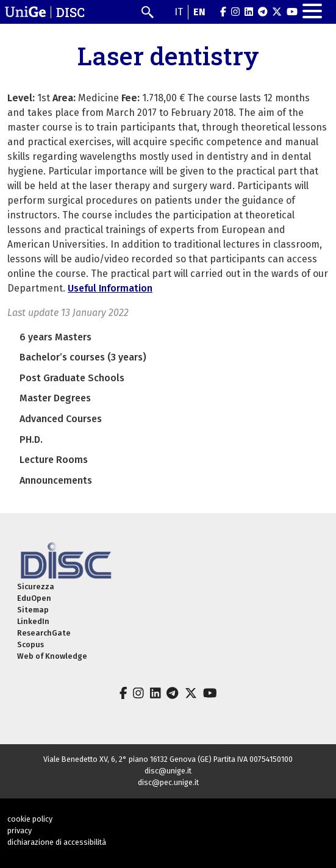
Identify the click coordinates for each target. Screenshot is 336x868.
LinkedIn (33, 621)
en (199, 12)
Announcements (56, 480)
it (179, 12)
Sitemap (33, 610)
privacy (20, 830)
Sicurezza (36, 586)
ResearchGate (44, 633)
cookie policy (30, 819)
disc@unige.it (168, 771)
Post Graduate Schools (72, 378)
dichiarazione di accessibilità (57, 842)
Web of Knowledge (52, 656)
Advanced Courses (61, 419)
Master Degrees (55, 398)
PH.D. (31, 439)
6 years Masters (55, 337)
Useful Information (110, 288)
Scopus (30, 644)
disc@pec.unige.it (168, 782)
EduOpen (34, 598)
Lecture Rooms (54, 460)
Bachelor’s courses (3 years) (83, 357)
